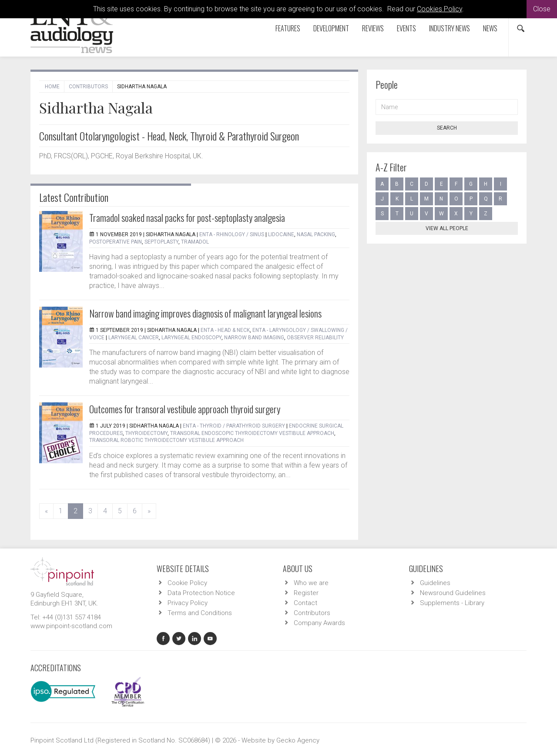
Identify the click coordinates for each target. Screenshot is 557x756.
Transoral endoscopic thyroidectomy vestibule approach (252, 433)
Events (406, 28)
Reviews (373, 28)
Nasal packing (316, 234)
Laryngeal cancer (134, 338)
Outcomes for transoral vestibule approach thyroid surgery (185, 409)
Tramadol (195, 242)
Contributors (88, 87)
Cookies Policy (440, 9)
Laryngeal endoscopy (191, 338)
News (490, 28)
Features (288, 28)
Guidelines (435, 583)
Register (306, 593)
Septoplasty (161, 242)
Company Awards (319, 623)
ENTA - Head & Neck (225, 330)
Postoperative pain (116, 242)
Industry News (450, 28)
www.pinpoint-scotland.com (71, 626)
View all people (447, 228)
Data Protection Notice (201, 593)
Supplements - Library (452, 603)
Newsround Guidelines (453, 593)
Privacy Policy (188, 603)
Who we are (311, 583)
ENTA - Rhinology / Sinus (232, 234)
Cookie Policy (187, 583)
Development (331, 28)
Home (52, 87)
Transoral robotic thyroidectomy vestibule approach (166, 440)
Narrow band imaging (254, 338)
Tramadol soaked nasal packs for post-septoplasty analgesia (187, 217)
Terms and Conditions (200, 613)
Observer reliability (315, 338)
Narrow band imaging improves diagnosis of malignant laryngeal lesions (205, 313)
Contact (305, 603)
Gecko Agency (298, 740)
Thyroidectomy (146, 433)
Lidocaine (281, 234)
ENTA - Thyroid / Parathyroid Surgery (234, 426)
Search (447, 128)
